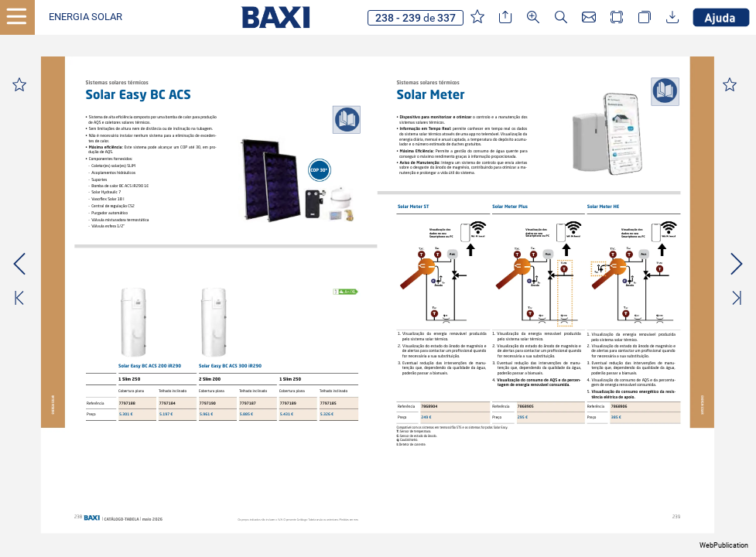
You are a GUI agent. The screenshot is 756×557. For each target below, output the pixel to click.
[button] (86, 17)
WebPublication (724, 545)
